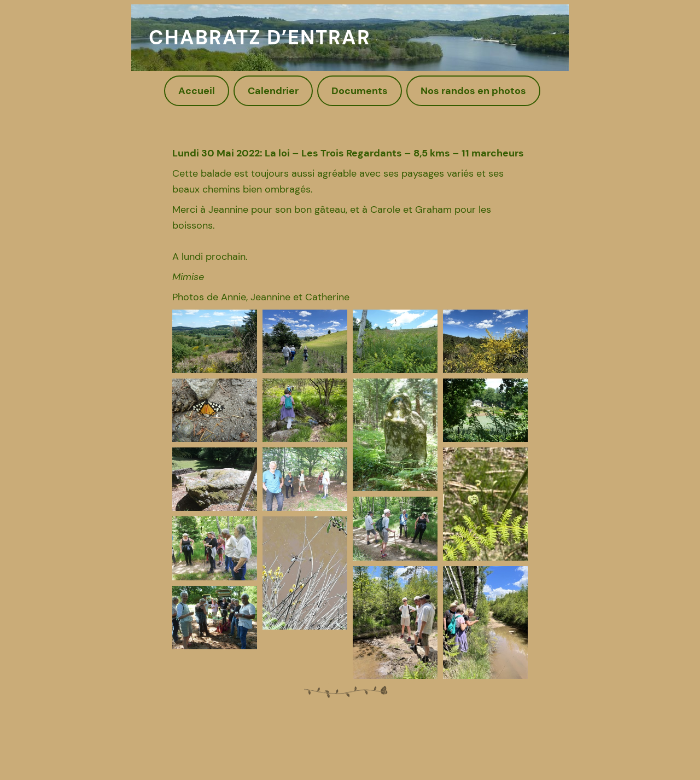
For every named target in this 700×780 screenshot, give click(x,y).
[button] (215, 341)
